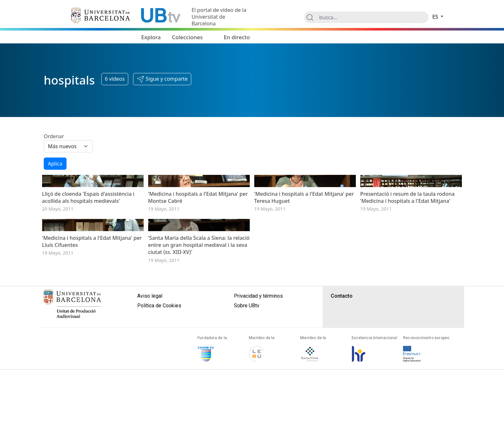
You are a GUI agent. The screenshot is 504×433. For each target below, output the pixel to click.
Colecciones (187, 37)
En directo (237, 37)
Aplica (55, 164)
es (436, 17)
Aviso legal (150, 393)
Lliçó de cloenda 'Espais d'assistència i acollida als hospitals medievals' (88, 246)
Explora (151, 37)
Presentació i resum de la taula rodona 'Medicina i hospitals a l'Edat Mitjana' (408, 246)
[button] (162, 79)
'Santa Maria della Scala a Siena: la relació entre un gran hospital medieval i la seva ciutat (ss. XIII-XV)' (199, 342)
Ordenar (54, 136)
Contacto (342, 393)
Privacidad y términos (258, 393)
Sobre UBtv (247, 402)
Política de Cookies (159, 402)
